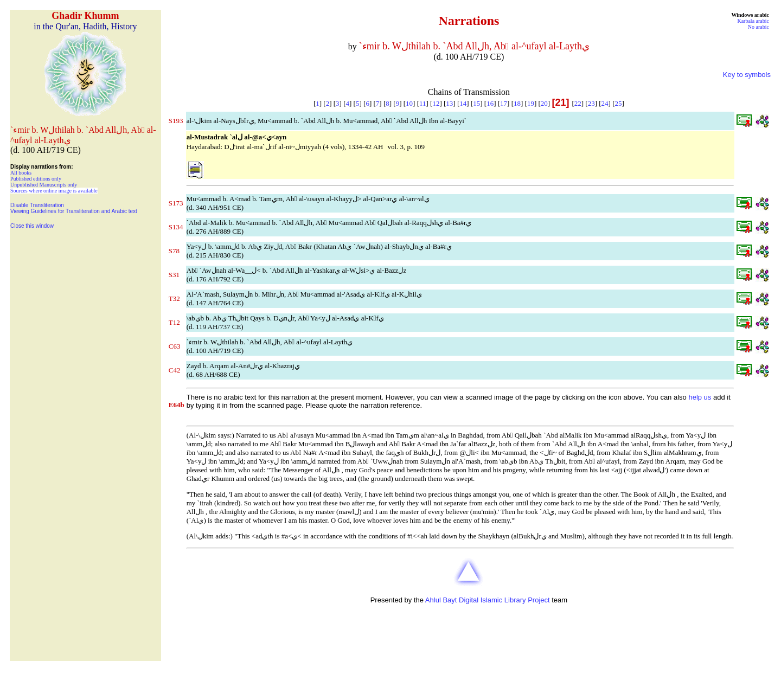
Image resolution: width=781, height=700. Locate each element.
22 (578, 103)
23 (591, 103)
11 (423, 103)
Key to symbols (747, 75)
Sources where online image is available (54, 191)
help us (700, 397)
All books (21, 173)
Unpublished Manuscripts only (44, 185)
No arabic (758, 27)
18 (517, 103)
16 (490, 103)
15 (476, 103)
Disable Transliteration (37, 205)
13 (449, 103)
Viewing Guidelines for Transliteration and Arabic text (74, 211)
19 (531, 103)
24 (605, 103)
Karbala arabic (753, 21)
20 (544, 103)
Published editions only (36, 179)
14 (463, 103)
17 (504, 103)
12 (436, 103)
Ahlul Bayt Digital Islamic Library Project (488, 600)
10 (409, 103)
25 (619, 103)
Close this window (32, 226)
